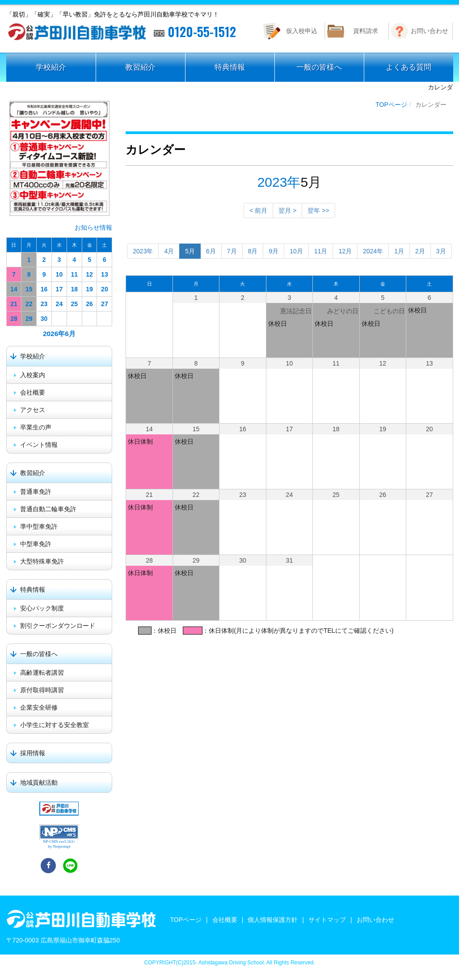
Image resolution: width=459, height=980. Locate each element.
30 (44, 319)
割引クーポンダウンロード (58, 626)
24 (59, 304)
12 (89, 274)
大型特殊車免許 (42, 561)
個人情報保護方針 (273, 920)
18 (74, 289)
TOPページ (391, 105)
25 (74, 304)
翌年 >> (318, 210)
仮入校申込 (302, 31)
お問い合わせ (430, 31)
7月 (232, 251)
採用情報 (33, 753)
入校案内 (33, 375)
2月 (420, 251)
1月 (399, 251)
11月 (321, 251)
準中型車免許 (39, 526)
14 (14, 289)
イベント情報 (39, 445)
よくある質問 (408, 67)
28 (14, 319)
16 (44, 289)
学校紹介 (51, 67)
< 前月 (258, 210)
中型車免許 (36, 544)
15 (29, 289)
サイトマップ (327, 920)
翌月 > (287, 210)
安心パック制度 (42, 608)
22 (29, 304)
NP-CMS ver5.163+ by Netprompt (59, 844)
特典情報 (230, 67)
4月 (169, 251)
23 (44, 304)
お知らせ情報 (93, 227)
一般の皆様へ (319, 67)
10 (59, 274)
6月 (211, 251)
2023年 (279, 182)
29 (29, 319)
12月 (345, 251)
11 (74, 274)
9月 (274, 251)
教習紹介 (140, 67)
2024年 (373, 251)
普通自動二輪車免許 (48, 509)
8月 (253, 251)
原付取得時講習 (42, 690)
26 (89, 304)
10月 (296, 251)
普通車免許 (36, 492)
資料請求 (366, 31)
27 (105, 304)
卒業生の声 (36, 427)
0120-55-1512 (195, 32)
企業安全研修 (39, 707)
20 (105, 289)
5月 (190, 251)
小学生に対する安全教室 (55, 725)
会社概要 (33, 392)
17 (59, 289)
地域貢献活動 (39, 782)
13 (105, 274)
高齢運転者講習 (42, 673)
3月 (441, 251)
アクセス (33, 410)
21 (14, 304)
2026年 (54, 334)
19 (89, 289)
